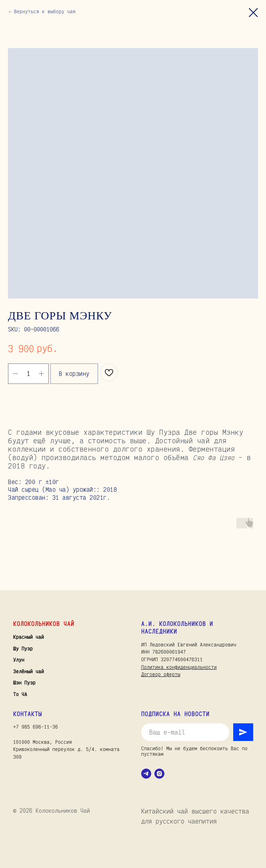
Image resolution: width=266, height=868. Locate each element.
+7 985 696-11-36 (36, 727)
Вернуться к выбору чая (45, 11)
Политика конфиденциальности (179, 667)
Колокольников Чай (44, 624)
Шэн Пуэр (24, 683)
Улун (19, 660)
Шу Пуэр (23, 649)
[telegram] (146, 774)
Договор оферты (161, 674)
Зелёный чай (29, 671)
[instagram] (159, 774)
